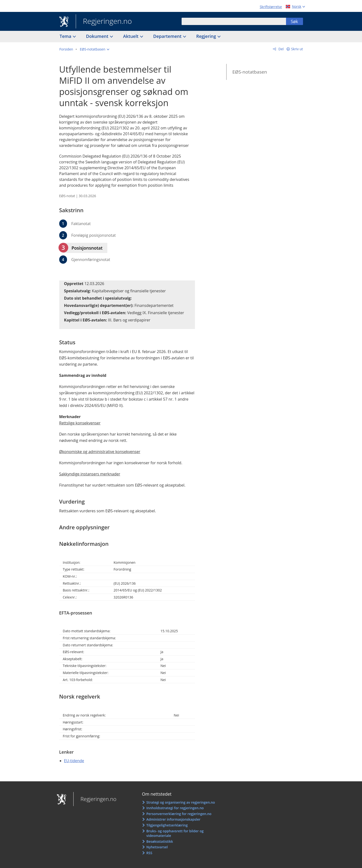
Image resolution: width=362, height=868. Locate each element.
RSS (149, 853)
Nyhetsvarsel (157, 847)
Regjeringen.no (104, 22)
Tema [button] (66, 36)
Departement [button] (168, 36)
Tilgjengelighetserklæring (167, 825)
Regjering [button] (207, 36)
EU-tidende (74, 761)
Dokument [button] (98, 36)
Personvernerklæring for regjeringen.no (179, 814)
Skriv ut (297, 49)
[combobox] (234, 21)
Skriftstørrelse (271, 7)
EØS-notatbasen (250, 72)
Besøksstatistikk (160, 841)
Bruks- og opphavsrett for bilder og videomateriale (175, 833)
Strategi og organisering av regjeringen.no (181, 802)
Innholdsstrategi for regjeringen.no (175, 808)
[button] (95, 49)
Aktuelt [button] (131, 36)
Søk (294, 21)
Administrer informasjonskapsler (173, 819)
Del (281, 49)
